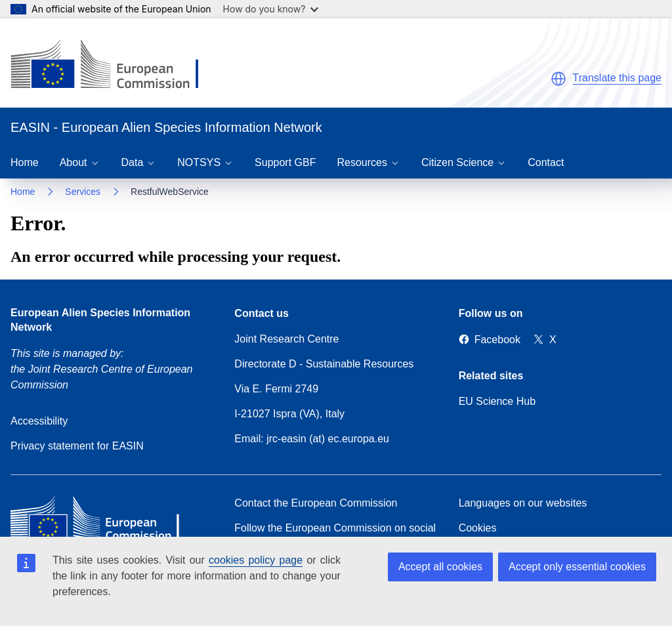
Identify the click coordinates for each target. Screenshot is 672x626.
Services (83, 192)
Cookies (478, 528)
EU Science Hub (497, 401)
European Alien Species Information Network (100, 320)
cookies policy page (256, 560)
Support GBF (285, 162)
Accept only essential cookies (577, 567)
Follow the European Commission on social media (335, 535)
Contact (546, 162)
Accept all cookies (440, 567)
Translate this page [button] (617, 78)
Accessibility (39, 421)
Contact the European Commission (316, 503)
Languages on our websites (523, 503)
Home (25, 162)
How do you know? (271, 9)
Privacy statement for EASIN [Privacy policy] (77, 446)
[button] (558, 79)
